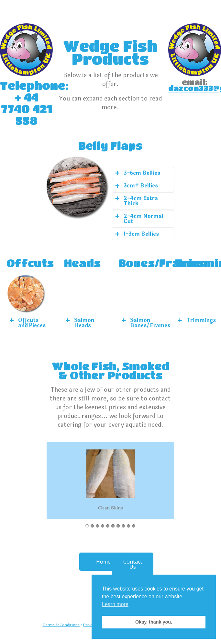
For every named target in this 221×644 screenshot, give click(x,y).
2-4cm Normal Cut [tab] (144, 219)
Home (103, 562)
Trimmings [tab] (200, 320)
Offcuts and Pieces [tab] (32, 323)
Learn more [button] (115, 604)
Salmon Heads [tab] (84, 323)
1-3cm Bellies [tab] (141, 234)
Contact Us (133, 564)
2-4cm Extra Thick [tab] (141, 201)
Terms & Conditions (61, 625)
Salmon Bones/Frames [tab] (144, 323)
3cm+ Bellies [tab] (141, 186)
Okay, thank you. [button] (154, 622)
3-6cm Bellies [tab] (142, 173)
